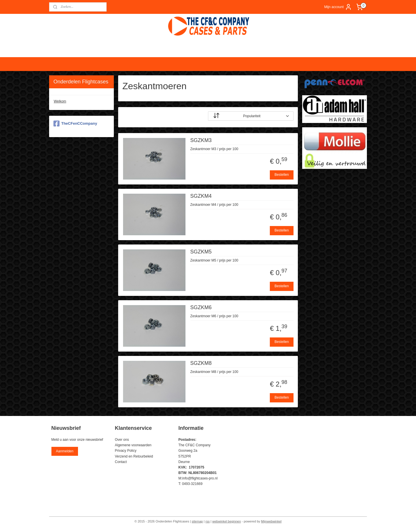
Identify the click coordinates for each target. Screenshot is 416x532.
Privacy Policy (126, 451)
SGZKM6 (201, 307)
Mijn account (338, 7)
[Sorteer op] (251, 116)
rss (208, 521)
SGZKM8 (201, 363)
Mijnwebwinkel (271, 521)
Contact (121, 462)
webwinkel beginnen (227, 521)
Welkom (60, 101)
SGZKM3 (201, 140)
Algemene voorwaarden (133, 445)
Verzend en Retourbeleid (134, 456)
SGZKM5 (201, 252)
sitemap (197, 521)
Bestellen (282, 175)
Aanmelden (65, 451)
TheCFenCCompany (75, 124)
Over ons (122, 440)
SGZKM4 (201, 196)
